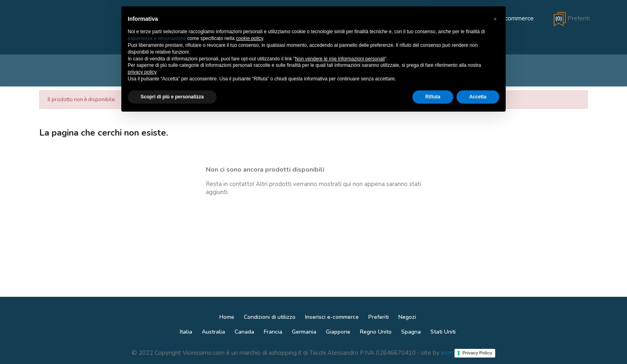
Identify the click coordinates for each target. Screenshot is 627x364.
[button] (495, 265)
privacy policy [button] (142, 318)
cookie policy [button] (249, 285)
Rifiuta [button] (433, 343)
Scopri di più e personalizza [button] (172, 343)
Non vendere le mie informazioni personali (340, 305)
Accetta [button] (478, 343)
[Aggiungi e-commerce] (494, 18)
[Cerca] (314, 70)
